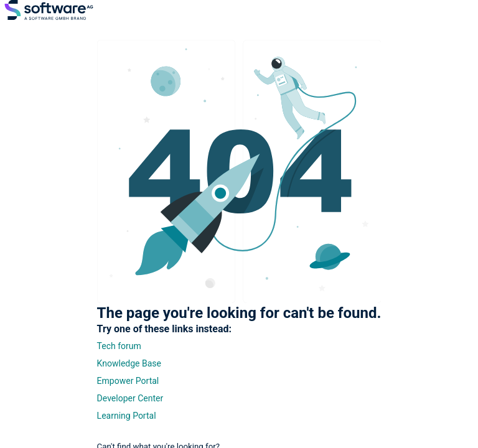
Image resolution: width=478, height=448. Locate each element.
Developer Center (130, 398)
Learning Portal (127, 416)
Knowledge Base (129, 363)
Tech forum (119, 346)
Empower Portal (128, 381)
